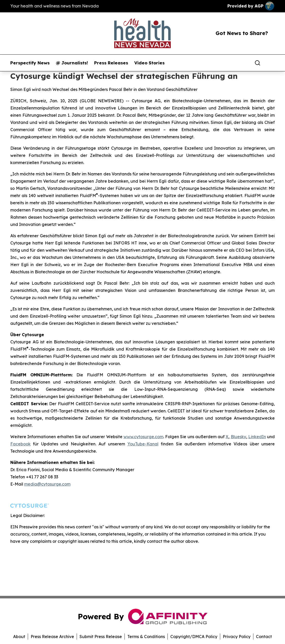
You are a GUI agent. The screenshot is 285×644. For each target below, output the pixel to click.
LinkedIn (257, 437)
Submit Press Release (101, 637)
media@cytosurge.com (47, 484)
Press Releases (111, 63)
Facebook (20, 444)
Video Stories (149, 63)
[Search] (257, 63)
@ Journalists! (72, 63)
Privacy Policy (237, 637)
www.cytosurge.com (143, 437)
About (19, 637)
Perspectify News (30, 63)
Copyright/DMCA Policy (194, 637)
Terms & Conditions (146, 637)
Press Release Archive (52, 637)
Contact (264, 637)
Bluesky (238, 437)
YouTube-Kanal (143, 444)
